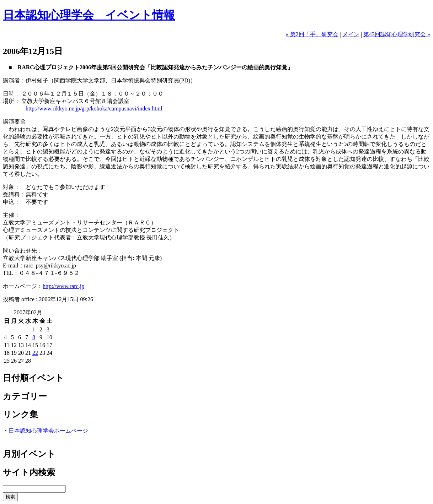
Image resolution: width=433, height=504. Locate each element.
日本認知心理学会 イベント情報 (89, 15)
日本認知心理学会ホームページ (48, 431)
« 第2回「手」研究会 (312, 34)
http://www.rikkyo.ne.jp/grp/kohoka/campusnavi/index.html (94, 109)
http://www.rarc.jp (63, 286)
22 (35, 353)
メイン (351, 34)
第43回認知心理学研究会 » (397, 34)
